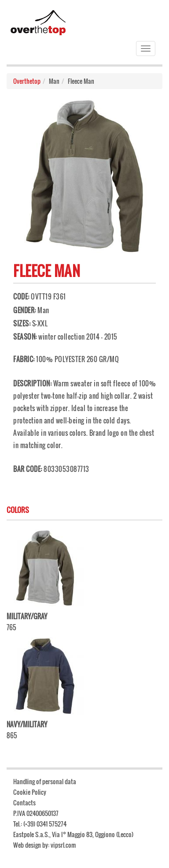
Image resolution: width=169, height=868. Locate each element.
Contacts (24, 803)
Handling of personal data (45, 781)
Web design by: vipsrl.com (44, 845)
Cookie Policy (30, 792)
